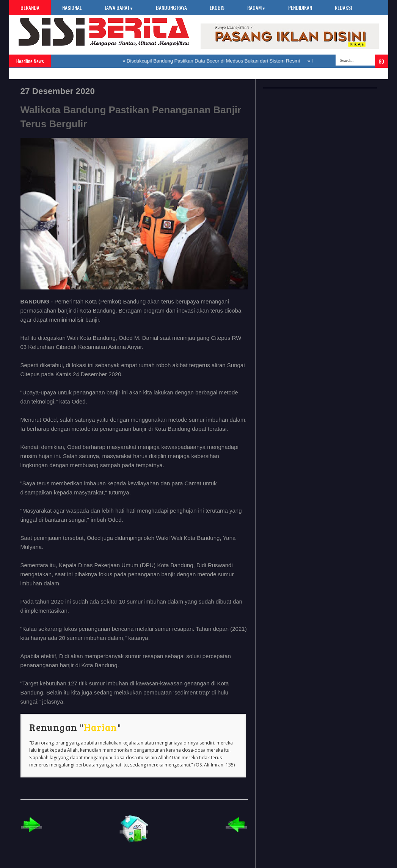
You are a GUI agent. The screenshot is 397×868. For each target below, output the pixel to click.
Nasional (72, 7)
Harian (100, 727)
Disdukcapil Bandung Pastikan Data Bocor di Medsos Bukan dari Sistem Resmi (213, 61)
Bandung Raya (171, 7)
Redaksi (343, 7)
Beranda (30, 7)
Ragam (256, 7)
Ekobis (217, 7)
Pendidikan (300, 7)
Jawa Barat (119, 7)
